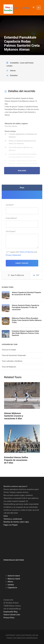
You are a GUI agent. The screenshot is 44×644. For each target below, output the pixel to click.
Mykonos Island (14, 579)
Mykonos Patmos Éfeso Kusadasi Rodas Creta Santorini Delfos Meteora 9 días (27, 320)
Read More (22, 171)
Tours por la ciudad (9, 350)
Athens (10, 582)
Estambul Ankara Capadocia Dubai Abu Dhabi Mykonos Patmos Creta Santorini (25, 333)
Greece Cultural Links (12, 615)
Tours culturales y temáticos (12, 361)
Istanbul (11, 585)
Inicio (6, 516)
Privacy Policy (9, 618)
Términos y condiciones (13, 519)
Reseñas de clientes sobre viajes (16, 522)
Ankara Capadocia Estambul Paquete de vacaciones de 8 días (26, 293)
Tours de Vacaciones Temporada (14, 355)
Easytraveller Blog (10, 612)
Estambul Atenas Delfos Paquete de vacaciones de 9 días (16, 460)
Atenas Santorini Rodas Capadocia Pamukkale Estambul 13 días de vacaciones (25, 307)
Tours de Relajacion (9, 367)
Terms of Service (27, 252)
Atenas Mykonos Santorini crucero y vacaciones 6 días (14, 416)
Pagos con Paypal (11, 525)
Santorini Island (14, 576)
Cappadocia (12, 588)
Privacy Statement (13, 255)
